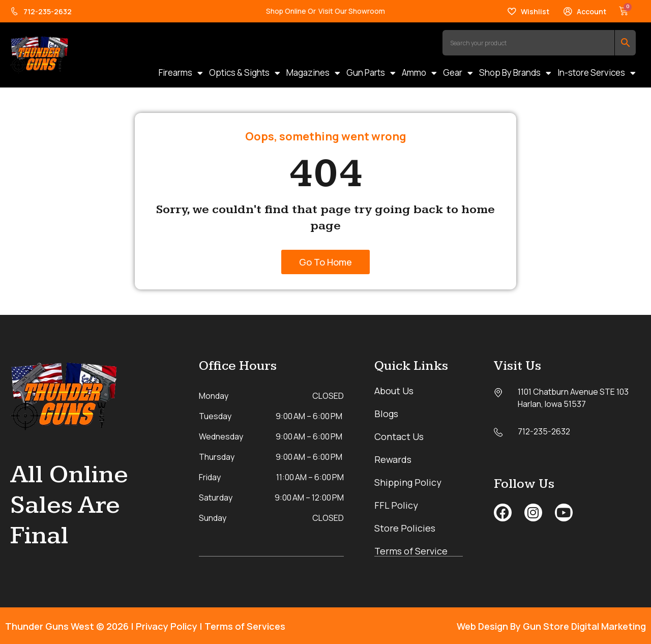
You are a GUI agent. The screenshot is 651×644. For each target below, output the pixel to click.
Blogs (386, 414)
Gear (458, 73)
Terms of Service (411, 551)
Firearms (181, 73)
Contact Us (399, 436)
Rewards (393, 459)
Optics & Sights (245, 73)
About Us (394, 391)
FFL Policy (396, 505)
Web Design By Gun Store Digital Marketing (551, 626)
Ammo (419, 73)
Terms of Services (245, 626)
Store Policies (405, 528)
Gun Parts (371, 73)
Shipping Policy (408, 482)
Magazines (313, 73)
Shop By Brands (515, 73)
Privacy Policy (167, 626)
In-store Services (597, 73)
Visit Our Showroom (352, 11)
